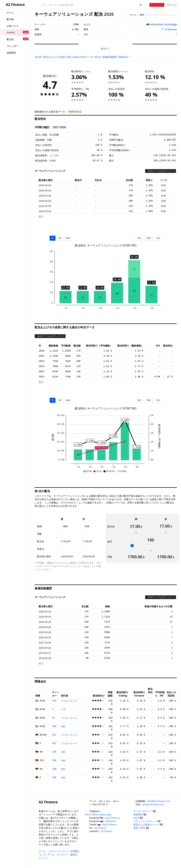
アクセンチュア (69, 701)
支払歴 (38, 57)
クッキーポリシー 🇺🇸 (145, 811)
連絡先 (74, 855)
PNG (148, 238)
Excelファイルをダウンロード (161, 171)
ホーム (133, 15)
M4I (54, 735)
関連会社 (124, 57)
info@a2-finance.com (159, 801)
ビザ (63, 709)
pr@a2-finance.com (153, 804)
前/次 (98, 57)
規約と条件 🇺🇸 (141, 828)
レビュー (43, 858)
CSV (158, 238)
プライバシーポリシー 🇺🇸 (147, 821)
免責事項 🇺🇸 (140, 814)
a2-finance (107, 831)
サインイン (172, 5)
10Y (60, 238)
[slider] (132, 546)
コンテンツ (62, 855)
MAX (68, 238)
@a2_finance (110, 824)
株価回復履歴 (110, 57)
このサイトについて (58, 851)
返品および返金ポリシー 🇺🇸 (148, 824)
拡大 (41, 216)
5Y (53, 238)
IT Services (171, 29)
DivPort (65, 503)
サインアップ (157, 5)
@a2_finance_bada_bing (98, 814)
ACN (54, 701)
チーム (51, 855)
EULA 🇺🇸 (138, 818)
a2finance (111, 821)
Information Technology (163, 24)
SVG (139, 238)
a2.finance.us (113, 818)
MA (54, 718)
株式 (142, 15)
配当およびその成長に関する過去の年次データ (68, 57)
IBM (54, 726)
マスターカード (69, 718)
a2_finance (100, 828)
